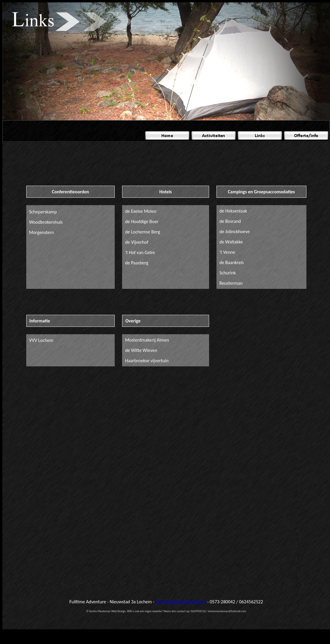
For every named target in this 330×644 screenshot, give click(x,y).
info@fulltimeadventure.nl (181, 602)
